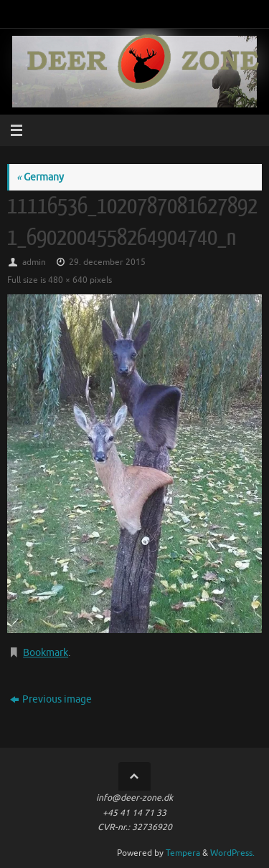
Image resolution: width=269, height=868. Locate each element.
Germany (40, 177)
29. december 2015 (107, 262)
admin (34, 262)
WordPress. (232, 853)
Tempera (183, 853)
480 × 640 (68, 280)
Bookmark (46, 653)
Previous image (51, 699)
